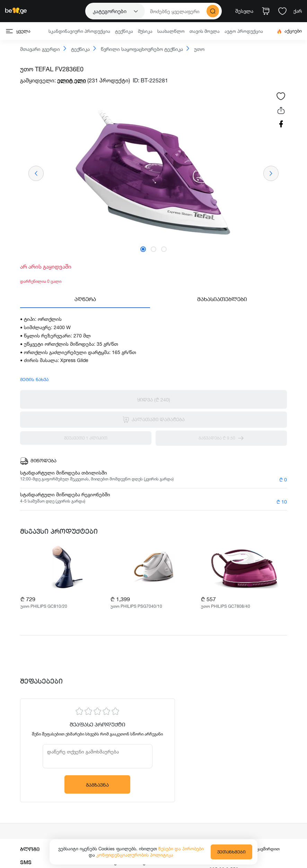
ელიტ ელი (72, 80)
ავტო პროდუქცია (244, 31)
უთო (195, 49)
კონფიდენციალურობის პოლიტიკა (135, 855)
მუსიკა (145, 31)
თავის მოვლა (205, 31)
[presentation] (36, 173)
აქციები (289, 31)
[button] (143, 249)
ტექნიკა (124, 31)
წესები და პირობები (181, 849)
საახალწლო (171, 31)
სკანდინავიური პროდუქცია (79, 31)
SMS (26, 862)
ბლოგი (30, 849)
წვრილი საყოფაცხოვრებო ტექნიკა (138, 49)
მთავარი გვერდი (40, 49)
